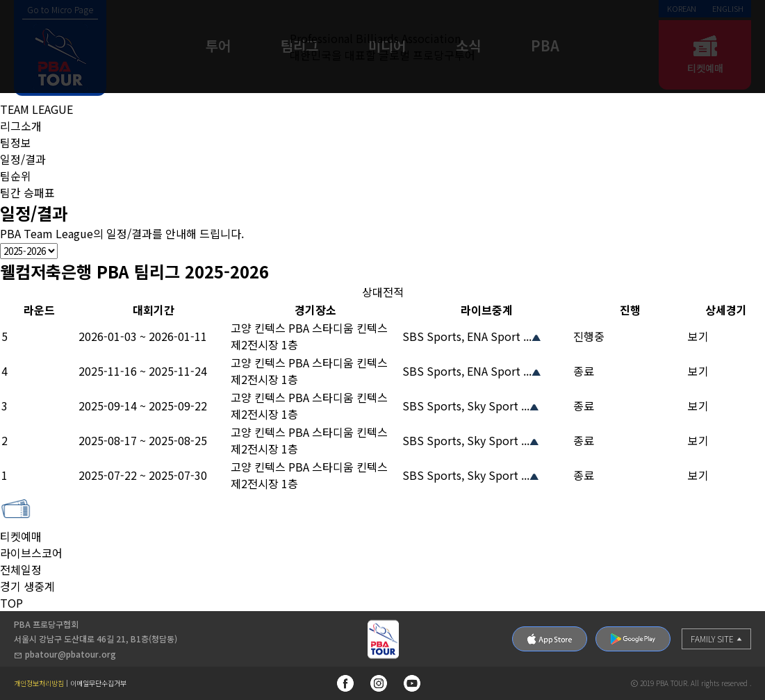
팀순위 (16, 176)
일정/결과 (23, 159)
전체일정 (21, 569)
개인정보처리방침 (39, 683)
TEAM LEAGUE (36, 109)
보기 (698, 336)
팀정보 (16, 142)
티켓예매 (21, 528)
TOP (11, 603)
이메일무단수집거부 (98, 683)
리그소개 (21, 126)
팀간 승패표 (27, 192)
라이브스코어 (31, 553)
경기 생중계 (27, 586)
